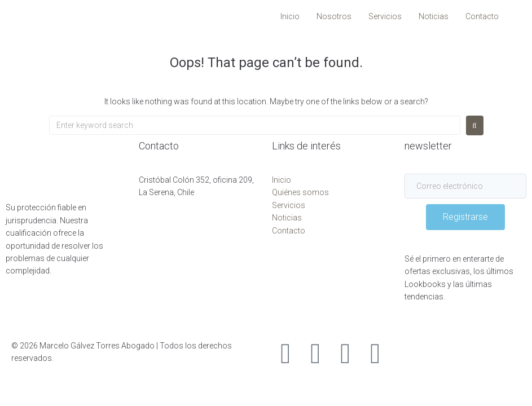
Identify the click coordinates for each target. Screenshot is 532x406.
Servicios (289, 205)
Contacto (289, 231)
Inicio (282, 180)
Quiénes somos (300, 192)
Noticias (287, 218)
